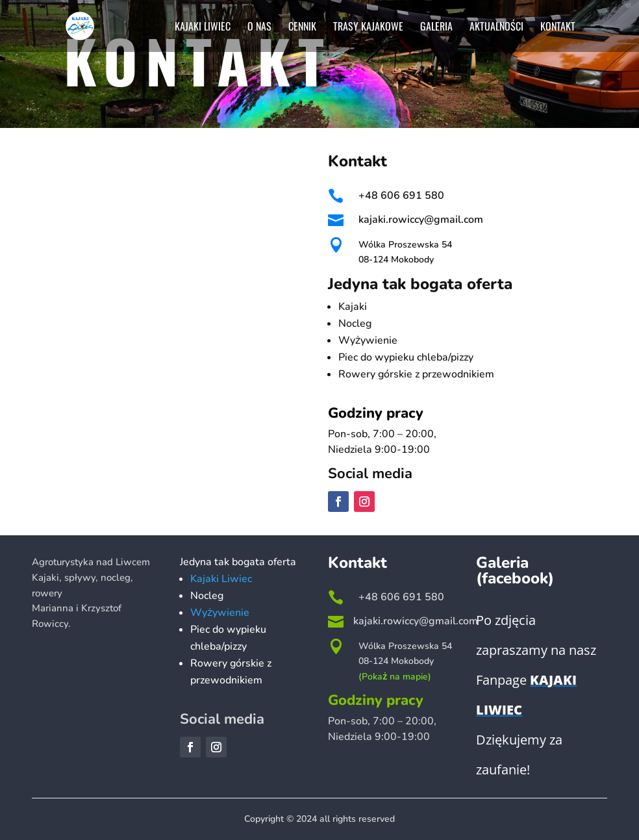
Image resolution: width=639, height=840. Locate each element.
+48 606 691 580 (401, 196)
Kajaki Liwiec (203, 28)
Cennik (302, 28)
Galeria (436, 28)
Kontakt (558, 28)
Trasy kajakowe (368, 28)
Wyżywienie (220, 613)
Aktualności (496, 28)
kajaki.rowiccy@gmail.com (421, 220)
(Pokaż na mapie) (395, 677)
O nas (259, 28)
